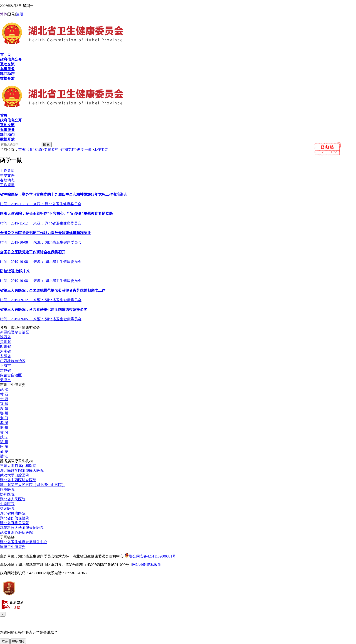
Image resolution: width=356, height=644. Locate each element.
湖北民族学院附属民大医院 (22, 470)
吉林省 (5, 370)
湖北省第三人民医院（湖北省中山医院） (33, 485)
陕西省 (5, 337)
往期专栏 (68, 149)
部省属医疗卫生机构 (16, 461)
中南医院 (7, 504)
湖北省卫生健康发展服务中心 (24, 542)
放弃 (5, 641)
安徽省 (5, 356)
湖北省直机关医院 (15, 523)
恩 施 (4, 447)
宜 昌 (4, 404)
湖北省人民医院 (13, 499)
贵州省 (5, 342)
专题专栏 (51, 149)
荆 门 (4, 418)
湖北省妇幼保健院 (15, 518)
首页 (22, 149)
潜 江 (4, 456)
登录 (12, 14)
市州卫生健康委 (13, 385)
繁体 (4, 14)
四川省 (5, 347)
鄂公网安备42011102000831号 (150, 556)
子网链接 (7, 537)
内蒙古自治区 (11, 375)
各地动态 (7, 180)
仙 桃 (4, 451)
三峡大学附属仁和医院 (18, 466)
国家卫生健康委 (13, 547)
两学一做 (84, 149)
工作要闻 (101, 149)
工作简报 (7, 185)
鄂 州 (4, 413)
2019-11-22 (329, 152)
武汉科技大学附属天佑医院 (22, 528)
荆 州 (4, 428)
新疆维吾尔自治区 (15, 332)
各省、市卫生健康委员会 (20, 327)
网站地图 (139, 565)
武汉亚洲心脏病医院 (16, 532)
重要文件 (7, 175)
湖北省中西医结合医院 (18, 480)
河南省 (5, 351)
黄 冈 (4, 432)
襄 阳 (4, 408)
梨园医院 (7, 509)
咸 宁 (4, 437)
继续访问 (18, 641)
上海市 (5, 366)
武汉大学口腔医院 (15, 475)
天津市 (5, 380)
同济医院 (7, 490)
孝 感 (4, 423)
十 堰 (4, 399)
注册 (20, 14)
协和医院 (7, 494)
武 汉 (4, 389)
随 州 (4, 442)
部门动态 (35, 149)
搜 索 (46, 144)
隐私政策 (154, 565)
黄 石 (4, 394)
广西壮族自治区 (13, 361)
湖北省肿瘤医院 (13, 513)
